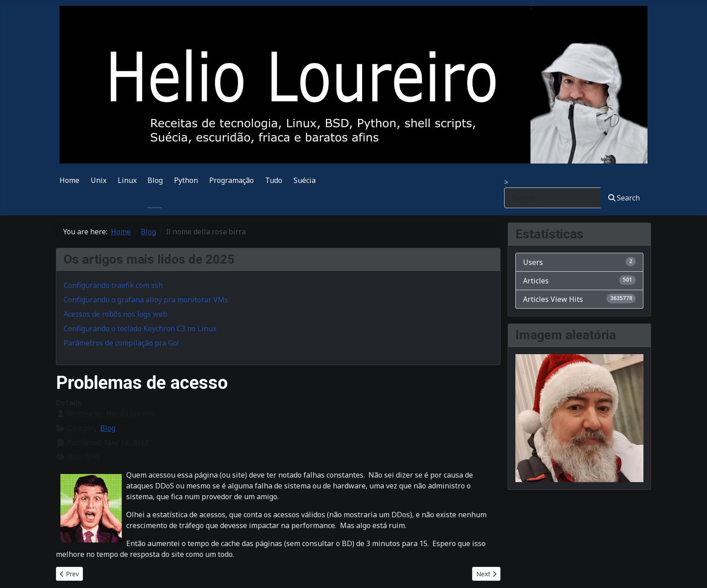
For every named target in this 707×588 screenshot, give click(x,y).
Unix (99, 180)
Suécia (305, 180)
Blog (155, 180)
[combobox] (553, 198)
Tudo (274, 180)
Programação (232, 180)
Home (69, 180)
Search (624, 198)
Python (186, 180)
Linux (127, 180)
